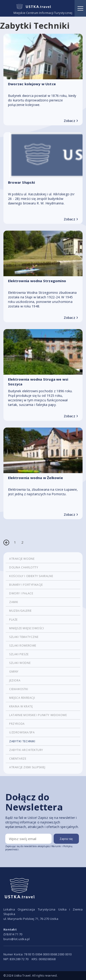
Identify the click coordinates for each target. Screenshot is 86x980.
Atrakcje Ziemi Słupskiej (27, 767)
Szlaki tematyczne (24, 637)
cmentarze (18, 759)
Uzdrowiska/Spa (22, 732)
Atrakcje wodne (22, 559)
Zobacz (71, 121)
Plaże (13, 620)
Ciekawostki (19, 689)
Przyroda (17, 724)
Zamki (14, 602)
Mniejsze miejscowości (27, 628)
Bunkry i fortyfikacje (26, 585)
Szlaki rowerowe (23, 646)
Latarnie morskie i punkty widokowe (38, 715)
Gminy (14, 672)
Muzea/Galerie (20, 611)
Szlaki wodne (20, 663)
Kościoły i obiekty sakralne (31, 576)
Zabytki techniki (22, 741)
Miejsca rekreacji (22, 698)
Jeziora (15, 680)
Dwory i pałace (21, 593)
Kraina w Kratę (21, 706)
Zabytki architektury (26, 750)
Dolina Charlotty (24, 567)
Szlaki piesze (19, 654)
